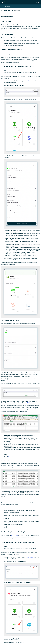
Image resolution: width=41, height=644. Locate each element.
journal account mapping (7, 539)
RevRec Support (12, 457)
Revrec (3, 10)
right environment (31, 81)
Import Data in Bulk (28, 403)
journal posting (15, 535)
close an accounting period (17, 537)
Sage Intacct (17, 10)
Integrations (9, 10)
